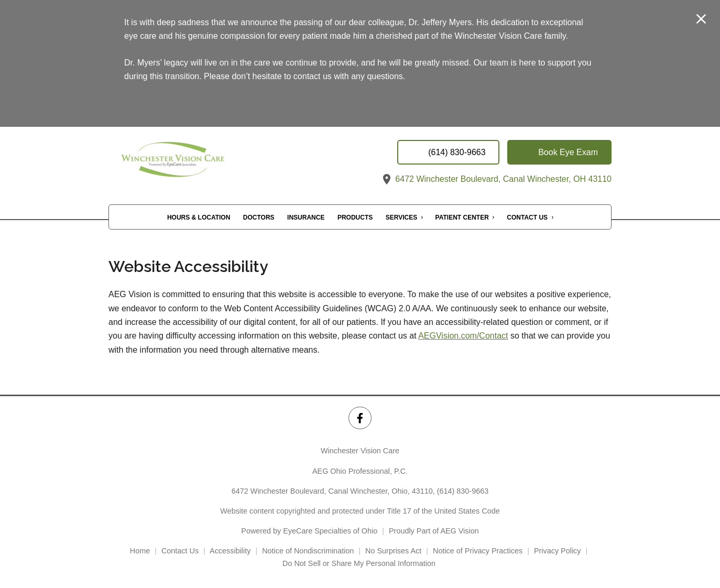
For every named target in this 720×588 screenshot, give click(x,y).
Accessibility (230, 551)
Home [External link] (140, 551)
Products (355, 217)
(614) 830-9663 (463, 491)
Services (401, 217)
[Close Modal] (701, 20)
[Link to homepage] (195, 163)
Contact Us (527, 217)
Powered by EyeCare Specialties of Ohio (309, 531)
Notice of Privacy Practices (478, 551)
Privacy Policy (558, 551)
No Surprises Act (393, 551)
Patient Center (462, 217)
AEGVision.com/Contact (463, 336)
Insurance (306, 217)
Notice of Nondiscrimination (308, 551)
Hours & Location (199, 217)
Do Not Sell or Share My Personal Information (360, 563)
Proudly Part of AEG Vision (434, 531)
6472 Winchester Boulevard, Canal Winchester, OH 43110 (496, 179)
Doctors (259, 217)
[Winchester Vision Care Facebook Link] (360, 418)
